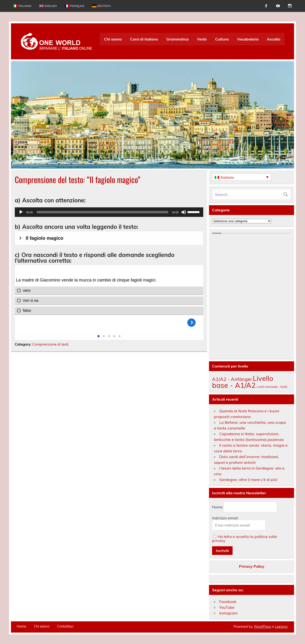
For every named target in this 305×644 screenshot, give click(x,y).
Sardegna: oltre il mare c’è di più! (248, 480)
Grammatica (178, 39)
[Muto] (184, 212)
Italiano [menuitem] (227, 177)
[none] (242, 177)
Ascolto (274, 39)
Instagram (228, 613)
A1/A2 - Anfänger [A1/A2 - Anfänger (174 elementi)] (232, 379)
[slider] (102, 212)
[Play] (21, 212)
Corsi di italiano (144, 39)
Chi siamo (113, 39)
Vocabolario (248, 39)
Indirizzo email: (225, 518)
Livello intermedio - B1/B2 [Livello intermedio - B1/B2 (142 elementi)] (272, 387)
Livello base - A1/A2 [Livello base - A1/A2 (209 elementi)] (243, 382)
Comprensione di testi (50, 344)
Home (21, 626)
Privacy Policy (252, 566)
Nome (217, 507)
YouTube (227, 607)
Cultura (222, 39)
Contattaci (65, 626)
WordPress (262, 627)
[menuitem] (22, 6)
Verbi (202, 39)
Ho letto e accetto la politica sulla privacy (244, 539)
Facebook (228, 602)
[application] (109, 212)
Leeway (281, 627)
